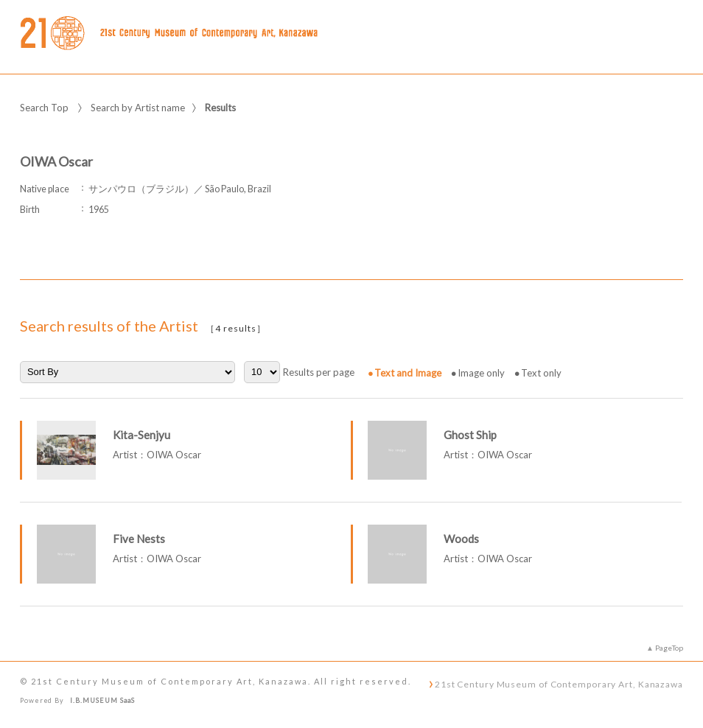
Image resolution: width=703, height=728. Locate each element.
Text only (541, 373)
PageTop (669, 648)
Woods (461, 539)
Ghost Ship (470, 435)
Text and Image (408, 373)
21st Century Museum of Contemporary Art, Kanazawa (559, 684)
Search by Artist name (138, 108)
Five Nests (139, 539)
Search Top (44, 108)
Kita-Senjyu (141, 435)
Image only (481, 373)
